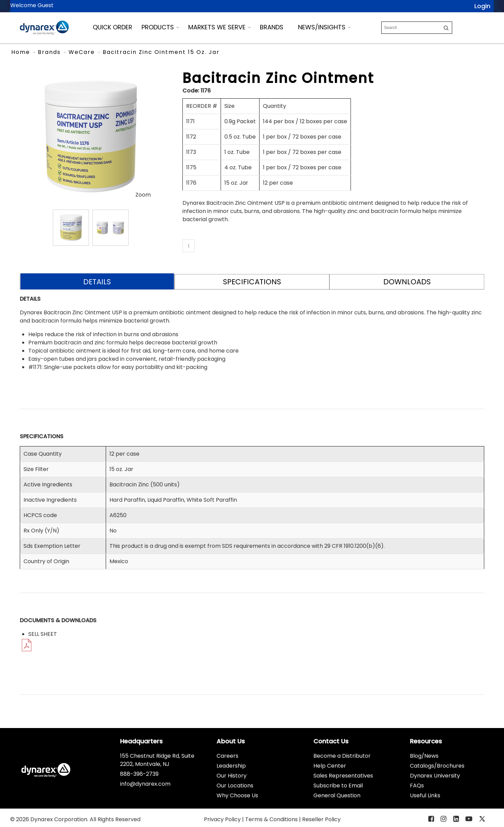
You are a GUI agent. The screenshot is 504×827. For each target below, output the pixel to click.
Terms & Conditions (272, 819)
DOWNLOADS (407, 282)
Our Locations (235, 786)
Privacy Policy (223, 819)
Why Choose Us (237, 795)
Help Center (330, 766)
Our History (232, 776)
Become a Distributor (342, 756)
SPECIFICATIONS (252, 282)
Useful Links (425, 795)
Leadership (231, 766)
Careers (227, 756)
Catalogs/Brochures (437, 766)
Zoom (143, 195)
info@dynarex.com (145, 784)
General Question (337, 795)
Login (482, 6)
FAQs (417, 786)
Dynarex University (435, 776)
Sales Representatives (343, 776)
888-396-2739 (139, 774)
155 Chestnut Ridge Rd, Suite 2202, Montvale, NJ (157, 760)
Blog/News (424, 756)
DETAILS (97, 282)
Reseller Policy (321, 819)
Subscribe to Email (338, 786)
